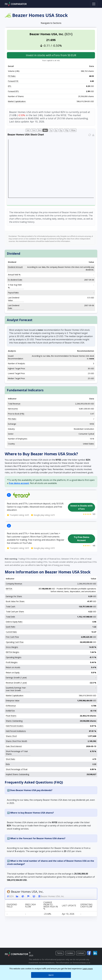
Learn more (88, 969)
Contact (81, 953)
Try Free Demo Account (81, 539)
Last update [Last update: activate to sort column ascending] (69, 906)
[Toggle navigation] (94, 4)
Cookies (70, 953)
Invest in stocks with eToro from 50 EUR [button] (51, 55)
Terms (60, 953)
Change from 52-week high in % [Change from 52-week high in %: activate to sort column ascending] (51, 906)
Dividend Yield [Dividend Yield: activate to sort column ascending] (12, 906)
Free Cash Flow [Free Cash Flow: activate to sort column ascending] (30, 906)
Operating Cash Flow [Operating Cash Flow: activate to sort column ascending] (86, 906)
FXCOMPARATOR (16, 4)
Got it (51, 975)
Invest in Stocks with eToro (81, 507)
